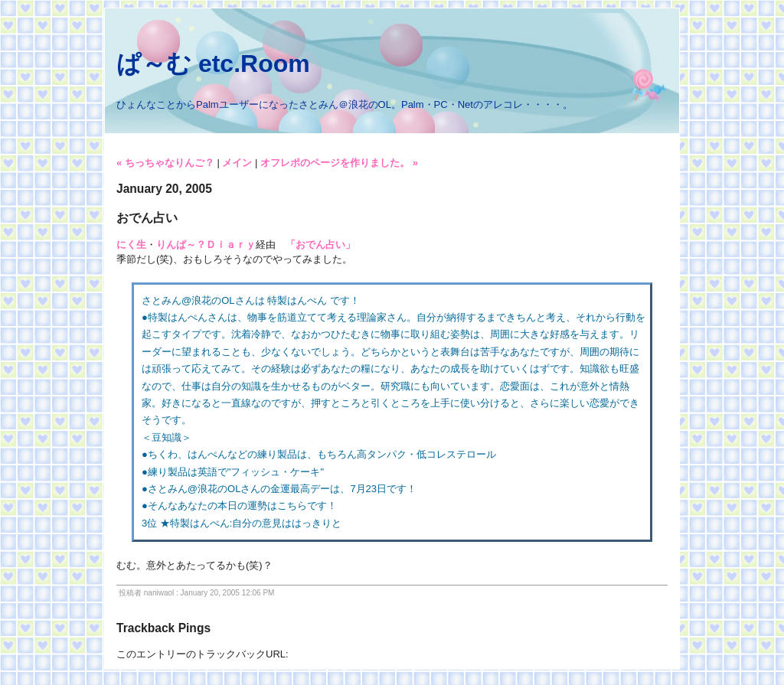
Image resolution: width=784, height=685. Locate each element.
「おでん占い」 (320, 245)
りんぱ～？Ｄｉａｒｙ (206, 245)
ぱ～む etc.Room (213, 64)
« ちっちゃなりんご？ (165, 163)
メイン (237, 163)
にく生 (131, 245)
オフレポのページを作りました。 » (339, 163)
